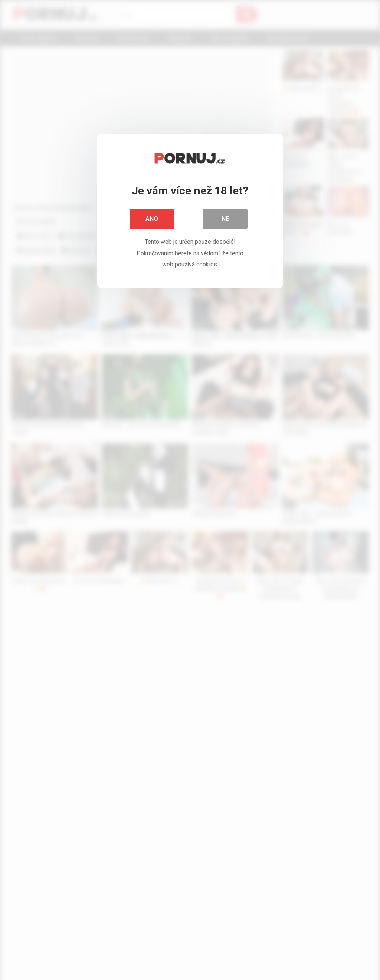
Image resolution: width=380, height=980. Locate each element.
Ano (152, 219)
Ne (225, 219)
